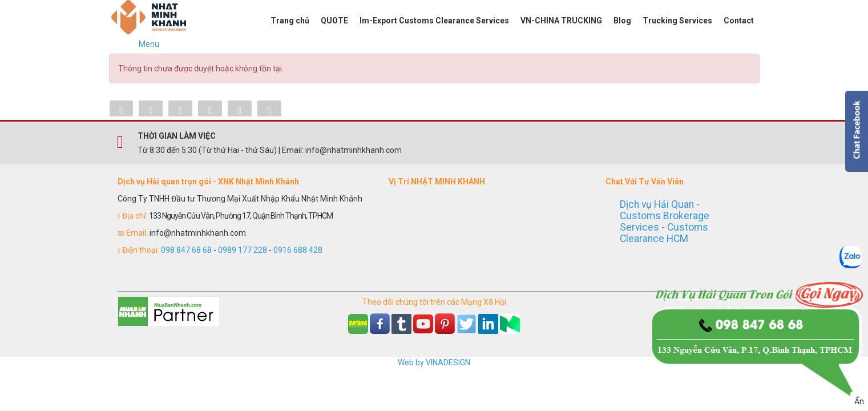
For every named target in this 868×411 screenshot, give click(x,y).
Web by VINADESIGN (434, 362)
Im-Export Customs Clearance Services (434, 21)
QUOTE (334, 21)
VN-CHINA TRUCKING (561, 21)
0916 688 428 (298, 250)
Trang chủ (290, 21)
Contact (739, 21)
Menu (149, 44)
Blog (622, 21)
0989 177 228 (243, 250)
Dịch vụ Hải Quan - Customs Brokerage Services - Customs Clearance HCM (665, 221)
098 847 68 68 (186, 250)
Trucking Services (677, 21)
